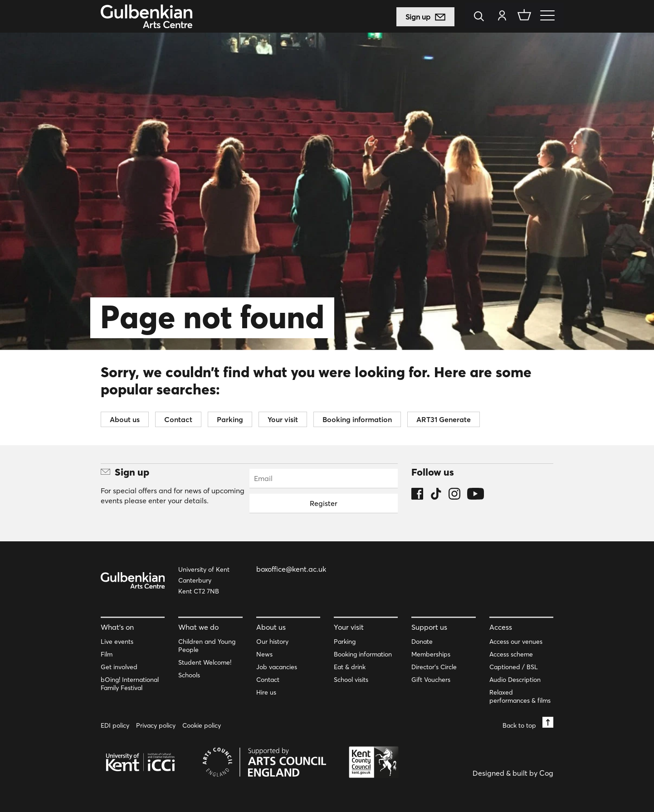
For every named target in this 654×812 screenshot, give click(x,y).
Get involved (119, 667)
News (264, 654)
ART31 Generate (444, 419)
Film (107, 654)
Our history (272, 642)
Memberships (431, 654)
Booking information (357, 419)
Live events (117, 642)
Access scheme (511, 654)
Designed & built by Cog (513, 773)
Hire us (266, 692)
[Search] (481, 17)
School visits (351, 680)
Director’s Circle (434, 667)
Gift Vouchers (431, 680)
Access (501, 627)
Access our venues (516, 642)
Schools (189, 675)
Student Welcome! (205, 662)
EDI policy (115, 725)
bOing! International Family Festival (130, 684)
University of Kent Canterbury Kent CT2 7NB (204, 580)
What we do (198, 627)
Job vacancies (277, 667)
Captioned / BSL (514, 667)
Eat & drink (350, 667)
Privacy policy (156, 725)
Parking (230, 419)
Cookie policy (202, 725)
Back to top (528, 723)
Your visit (283, 419)
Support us (429, 627)
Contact (178, 419)
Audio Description (515, 680)
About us (125, 419)
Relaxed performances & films (520, 696)
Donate (422, 642)
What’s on (117, 627)
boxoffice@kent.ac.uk (291, 569)
